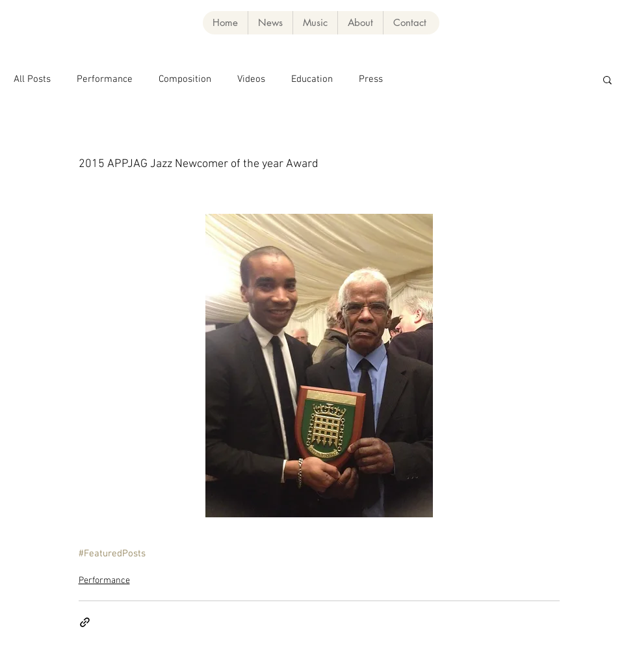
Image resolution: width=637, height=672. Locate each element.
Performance (105, 79)
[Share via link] (85, 622)
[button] (315, 23)
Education (312, 79)
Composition (185, 79)
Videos (251, 79)
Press (371, 79)
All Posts (32, 79)
